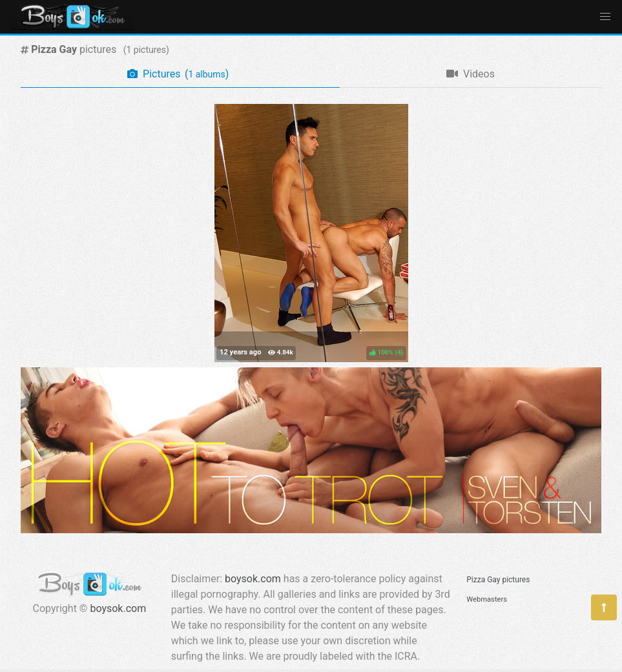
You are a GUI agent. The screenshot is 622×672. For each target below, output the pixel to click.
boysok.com (118, 608)
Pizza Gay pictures (498, 580)
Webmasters (487, 599)
